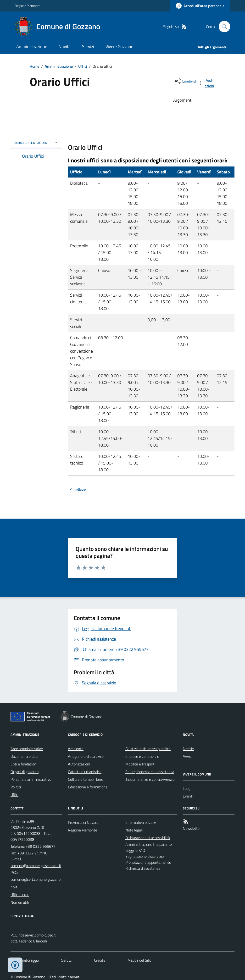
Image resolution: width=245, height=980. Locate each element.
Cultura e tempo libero (86, 779)
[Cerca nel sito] (223, 27)
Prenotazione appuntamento (148, 862)
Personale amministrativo (31, 779)
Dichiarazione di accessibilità (148, 838)
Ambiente (76, 749)
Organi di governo (25, 772)
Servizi (88, 47)
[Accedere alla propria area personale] (200, 6)
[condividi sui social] (185, 81)
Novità (65, 47)
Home (34, 66)
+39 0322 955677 (41, 846)
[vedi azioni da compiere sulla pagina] (207, 83)
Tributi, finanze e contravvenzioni (151, 783)
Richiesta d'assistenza (143, 868)
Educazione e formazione (88, 787)
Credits (100, 960)
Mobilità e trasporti (140, 764)
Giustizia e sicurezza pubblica (148, 749)
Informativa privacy (141, 822)
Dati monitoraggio (25, 960)
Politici (16, 787)
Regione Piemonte (28, 6)
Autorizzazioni (79, 764)
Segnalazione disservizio (145, 856)
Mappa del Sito (139, 960)
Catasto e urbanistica (85, 772)
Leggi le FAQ (135, 850)
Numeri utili (20, 902)
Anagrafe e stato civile (86, 756)
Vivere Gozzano (120, 47)
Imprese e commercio (142, 756)
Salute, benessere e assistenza (150, 772)
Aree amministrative (27, 749)
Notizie (188, 749)
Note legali (134, 830)
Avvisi (187, 756)
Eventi (188, 796)
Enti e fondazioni (24, 764)
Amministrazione (32, 47)
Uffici (83, 66)
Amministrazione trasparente (149, 844)
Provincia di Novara (83, 822)
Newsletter (192, 828)
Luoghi (188, 788)
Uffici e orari (20, 895)
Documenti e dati (24, 756)
